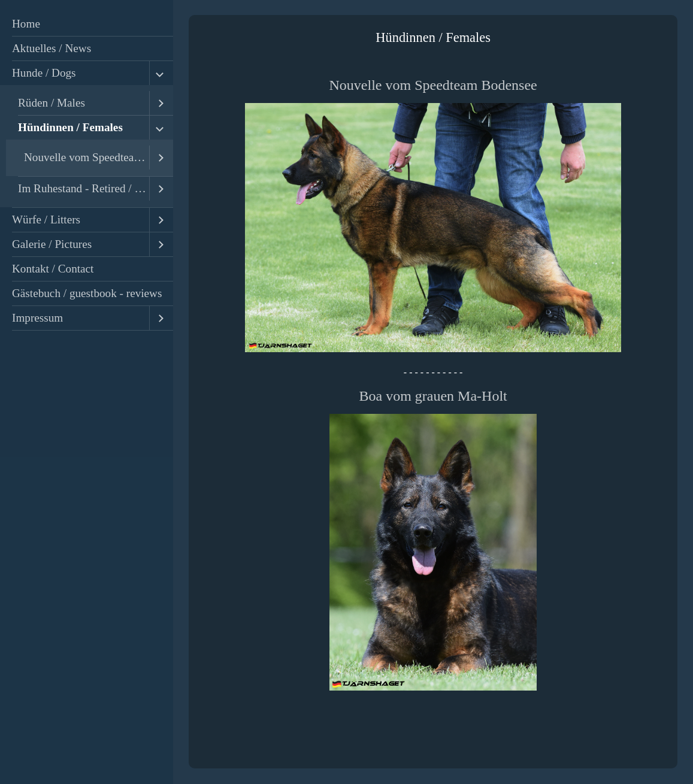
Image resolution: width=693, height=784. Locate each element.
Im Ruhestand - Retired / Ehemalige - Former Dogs (84, 188)
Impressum (37, 318)
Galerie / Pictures (52, 244)
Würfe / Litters (46, 220)
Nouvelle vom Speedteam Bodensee (87, 157)
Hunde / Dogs (44, 73)
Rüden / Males (52, 103)
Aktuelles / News (52, 48)
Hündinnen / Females (70, 127)
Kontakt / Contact (53, 269)
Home (26, 24)
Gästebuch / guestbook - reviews (87, 293)
